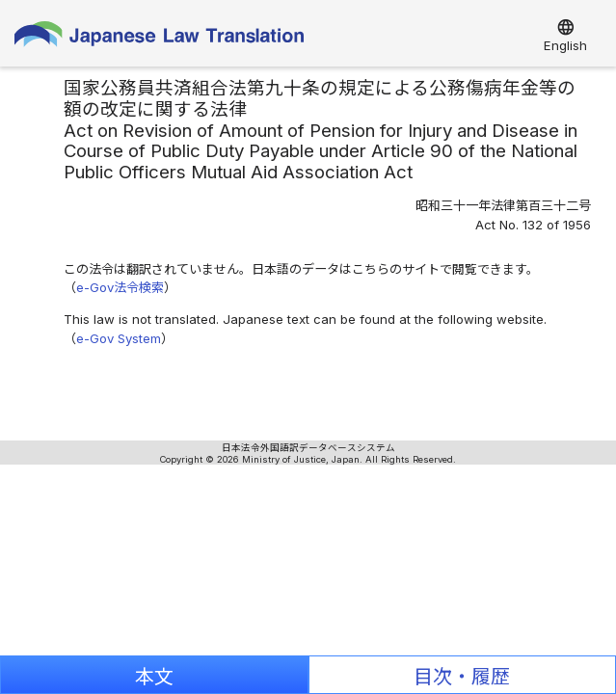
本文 (154, 677)
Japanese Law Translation (159, 38)
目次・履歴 (462, 677)
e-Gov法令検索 (120, 287)
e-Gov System (119, 338)
